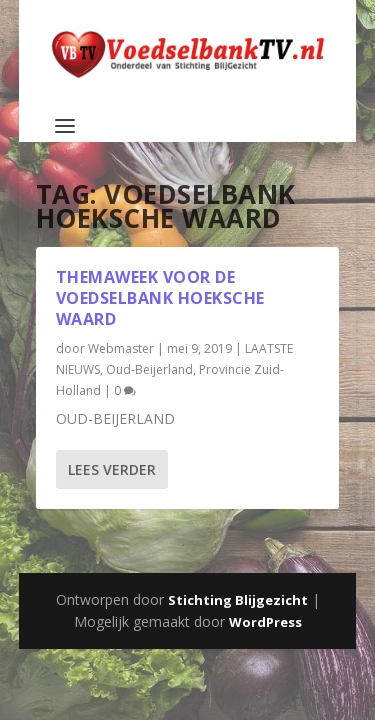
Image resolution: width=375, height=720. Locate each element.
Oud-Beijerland (149, 369)
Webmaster (121, 348)
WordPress (265, 622)
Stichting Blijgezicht (238, 600)
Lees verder (112, 469)
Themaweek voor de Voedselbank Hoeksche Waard (160, 298)
